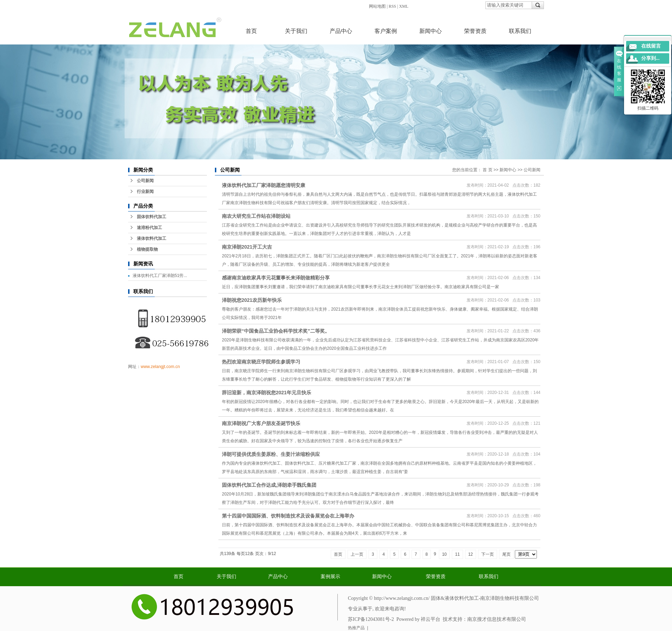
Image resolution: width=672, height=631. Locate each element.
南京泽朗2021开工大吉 (247, 247)
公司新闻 (145, 181)
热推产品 (356, 628)
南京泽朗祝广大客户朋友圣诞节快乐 (261, 423)
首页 (251, 31)
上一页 (357, 554)
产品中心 (341, 31)
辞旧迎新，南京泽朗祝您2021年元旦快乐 (267, 393)
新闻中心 (430, 31)
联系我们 (520, 31)
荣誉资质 (475, 31)
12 (471, 554)
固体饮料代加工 (152, 217)
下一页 (488, 554)
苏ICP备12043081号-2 (371, 619)
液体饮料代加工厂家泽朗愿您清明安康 (264, 185)
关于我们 (296, 31)
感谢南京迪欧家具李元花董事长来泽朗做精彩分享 (276, 278)
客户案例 (386, 31)
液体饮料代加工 (152, 238)
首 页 (487, 170)
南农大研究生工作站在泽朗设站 (256, 216)
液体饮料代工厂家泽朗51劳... (160, 276)
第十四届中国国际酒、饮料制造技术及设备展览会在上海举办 (288, 516)
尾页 (506, 554)
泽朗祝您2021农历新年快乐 (252, 300)
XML (404, 6)
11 (457, 554)
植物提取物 (147, 249)
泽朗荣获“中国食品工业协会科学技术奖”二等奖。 (276, 331)
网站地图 (377, 6)
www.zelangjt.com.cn (160, 367)
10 (444, 554)
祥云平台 (430, 619)
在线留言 (651, 46)
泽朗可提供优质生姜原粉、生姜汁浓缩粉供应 (271, 454)
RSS (392, 6)
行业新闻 (145, 192)
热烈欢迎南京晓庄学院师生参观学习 (261, 362)
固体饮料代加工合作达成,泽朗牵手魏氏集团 (269, 485)
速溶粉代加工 (149, 228)
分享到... (650, 58)
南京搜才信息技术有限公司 (497, 619)
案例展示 (330, 577)
